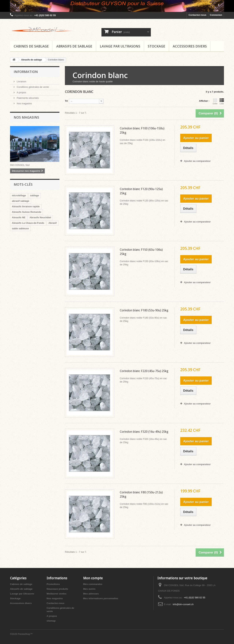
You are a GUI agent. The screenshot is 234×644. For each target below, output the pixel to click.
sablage (35, 195)
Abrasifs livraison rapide (26, 206)
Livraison (21, 81)
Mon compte (93, 578)
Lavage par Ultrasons (120, 46)
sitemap (51, 621)
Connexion (216, 15)
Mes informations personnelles (101, 598)
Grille (215, 101)
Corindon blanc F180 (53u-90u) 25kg (144, 310)
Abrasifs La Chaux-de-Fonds (28, 223)
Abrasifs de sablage (74, 46)
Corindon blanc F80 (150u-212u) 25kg (141, 494)
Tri (66, 101)
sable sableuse (20, 228)
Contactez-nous (197, 15)
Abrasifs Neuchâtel (40, 217)
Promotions (53, 584)
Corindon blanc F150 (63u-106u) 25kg (141, 252)
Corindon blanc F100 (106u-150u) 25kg (142, 130)
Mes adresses (91, 594)
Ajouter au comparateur (197, 161)
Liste (222, 101)
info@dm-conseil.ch (183, 604)
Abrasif (53, 223)
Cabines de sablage (31, 46)
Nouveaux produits (57, 589)
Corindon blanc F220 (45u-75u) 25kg (144, 371)
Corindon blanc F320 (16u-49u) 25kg (144, 432)
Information (26, 72)
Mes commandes (93, 584)
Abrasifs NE (19, 217)
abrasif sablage (21, 201)
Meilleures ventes (56, 594)
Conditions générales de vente (32, 87)
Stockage (156, 46)
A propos (21, 92)
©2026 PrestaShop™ (21, 634)
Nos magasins (24, 103)
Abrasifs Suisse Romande (27, 212)
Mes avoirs (89, 589)
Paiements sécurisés (27, 98)
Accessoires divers (190, 46)
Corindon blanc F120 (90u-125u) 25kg (141, 191)
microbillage (19, 195)
